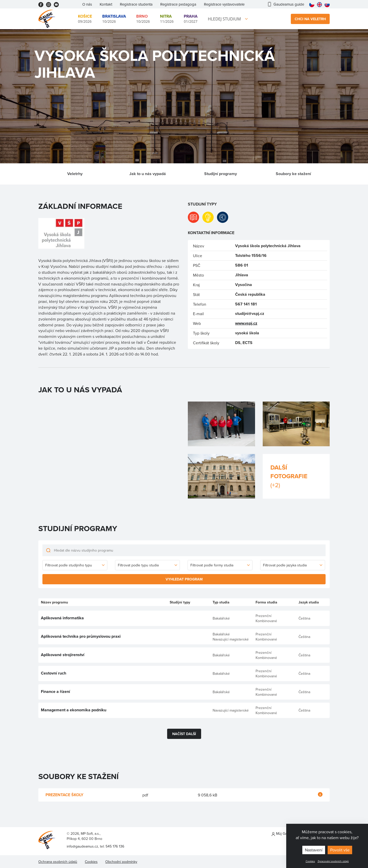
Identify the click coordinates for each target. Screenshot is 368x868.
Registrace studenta (136, 4)
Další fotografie (296, 476)
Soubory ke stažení (293, 174)
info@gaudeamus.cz (82, 846)
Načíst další (184, 734)
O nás (87, 4)
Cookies (310, 861)
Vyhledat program (184, 579)
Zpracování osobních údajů (333, 861)
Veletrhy (75, 174)
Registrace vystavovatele (224, 4)
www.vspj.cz (246, 323)
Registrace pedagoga (178, 4)
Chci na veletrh (310, 19)
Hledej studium (224, 19)
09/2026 (85, 19)
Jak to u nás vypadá (148, 174)
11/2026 (167, 19)
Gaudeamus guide (286, 4)
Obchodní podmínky (121, 862)
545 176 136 (115, 846)
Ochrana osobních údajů (58, 862)
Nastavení (314, 850)
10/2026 (114, 19)
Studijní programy (221, 174)
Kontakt (106, 4)
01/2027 (191, 19)
